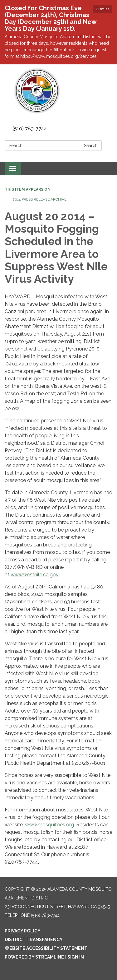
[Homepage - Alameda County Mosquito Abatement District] (58, 91)
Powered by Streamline (34, 957)
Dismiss (102, 9)
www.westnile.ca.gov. (35, 575)
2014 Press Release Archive (39, 199)
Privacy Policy (23, 931)
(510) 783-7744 (30, 129)
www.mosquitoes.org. (50, 825)
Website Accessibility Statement (46, 948)
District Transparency (34, 940)
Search (91, 146)
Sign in (76, 957)
